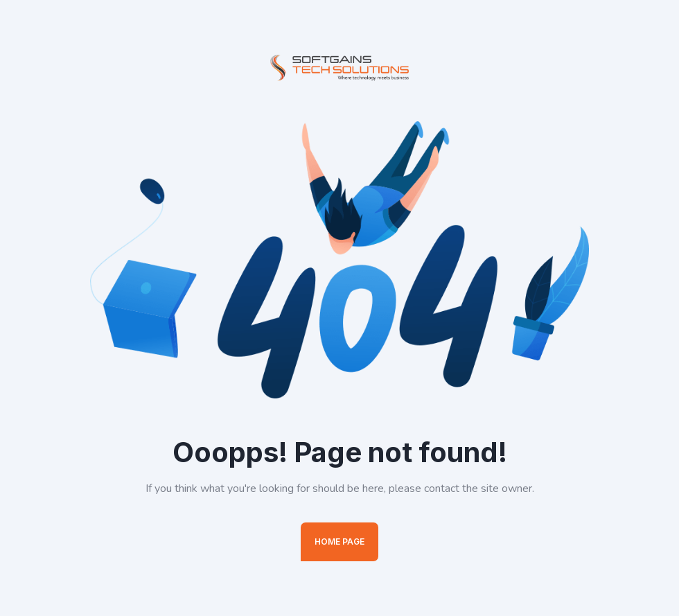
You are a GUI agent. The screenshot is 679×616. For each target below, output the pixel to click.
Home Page (339, 542)
